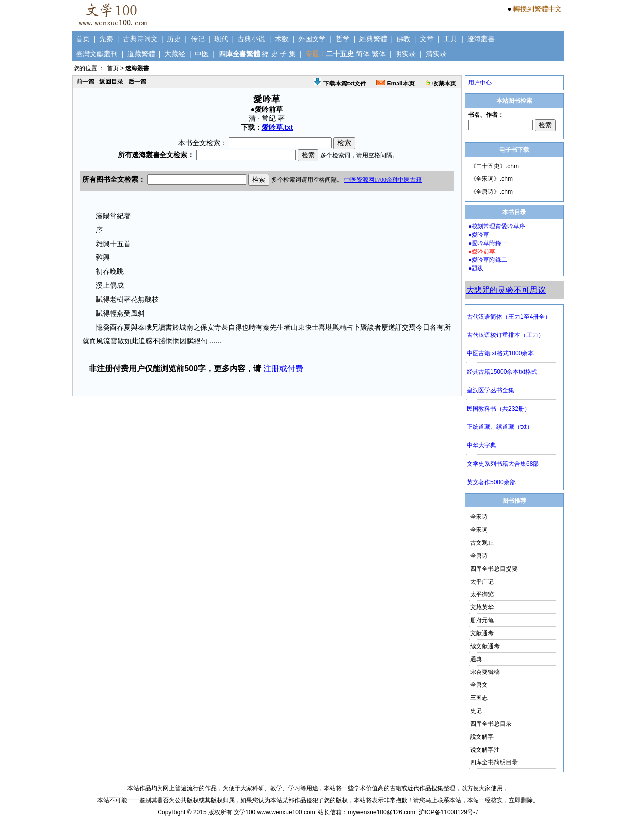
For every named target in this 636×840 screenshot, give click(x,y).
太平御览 (482, 594)
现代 (221, 39)
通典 (476, 659)
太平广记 (482, 582)
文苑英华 (482, 607)
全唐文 (479, 685)
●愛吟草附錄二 (488, 260)
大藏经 (175, 54)
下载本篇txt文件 (340, 84)
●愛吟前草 (482, 252)
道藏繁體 (141, 54)
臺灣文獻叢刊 (97, 54)
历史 (174, 39)
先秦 (106, 39)
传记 (198, 39)
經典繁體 (373, 39)
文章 (427, 39)
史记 (476, 711)
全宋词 (479, 530)
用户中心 (480, 83)
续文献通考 (485, 646)
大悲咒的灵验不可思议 (506, 290)
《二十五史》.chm (494, 166)
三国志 (479, 698)
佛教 (403, 39)
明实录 (405, 54)
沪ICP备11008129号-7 (449, 812)
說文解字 (482, 737)
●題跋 (476, 268)
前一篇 (85, 82)
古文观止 (482, 543)
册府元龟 (482, 620)
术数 (282, 39)
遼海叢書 (481, 39)
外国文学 (312, 39)
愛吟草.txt (278, 127)
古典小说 (251, 39)
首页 (83, 39)
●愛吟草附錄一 (488, 243)
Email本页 (395, 84)
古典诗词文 (140, 39)
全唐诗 (479, 556)
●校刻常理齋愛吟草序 (497, 226)
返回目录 (111, 82)
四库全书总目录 (491, 724)
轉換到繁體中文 (538, 9)
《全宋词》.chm (491, 179)
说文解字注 (485, 750)
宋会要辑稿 (485, 672)
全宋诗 (479, 517)
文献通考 (482, 633)
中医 (202, 54)
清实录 (436, 54)
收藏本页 (440, 84)
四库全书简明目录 (494, 762)
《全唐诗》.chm (491, 192)
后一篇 (137, 82)
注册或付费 (283, 369)
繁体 (379, 54)
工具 (450, 39)
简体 (363, 54)
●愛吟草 (479, 235)
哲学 (343, 39)
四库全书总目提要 (494, 569)
